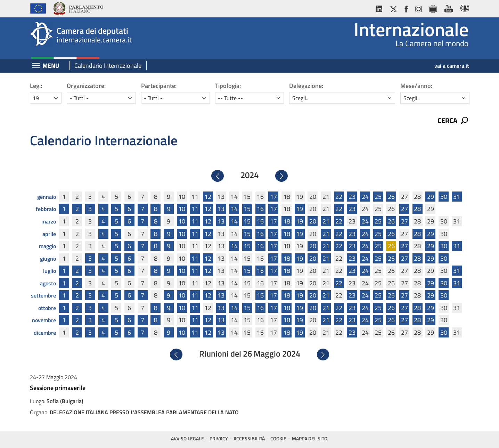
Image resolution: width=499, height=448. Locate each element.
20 (313, 219)
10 (182, 207)
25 (378, 195)
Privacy (219, 437)
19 (300, 207)
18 (287, 219)
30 (444, 195)
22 (339, 195)
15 (247, 207)
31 (457, 195)
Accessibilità (249, 437)
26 (391, 195)
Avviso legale (187, 437)
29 (431, 195)
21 (326, 219)
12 (208, 195)
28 (417, 207)
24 (365, 195)
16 (260, 207)
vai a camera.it (452, 66)
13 (221, 207)
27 (404, 207)
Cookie (278, 437)
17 (273, 195)
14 (234, 207)
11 (195, 207)
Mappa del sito (310, 437)
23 (352, 195)
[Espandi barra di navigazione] (36, 66)
